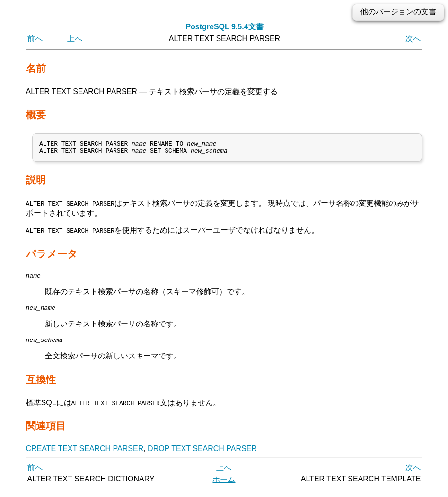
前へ (35, 39)
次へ (413, 39)
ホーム (224, 486)
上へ (75, 39)
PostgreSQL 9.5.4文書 (224, 27)
